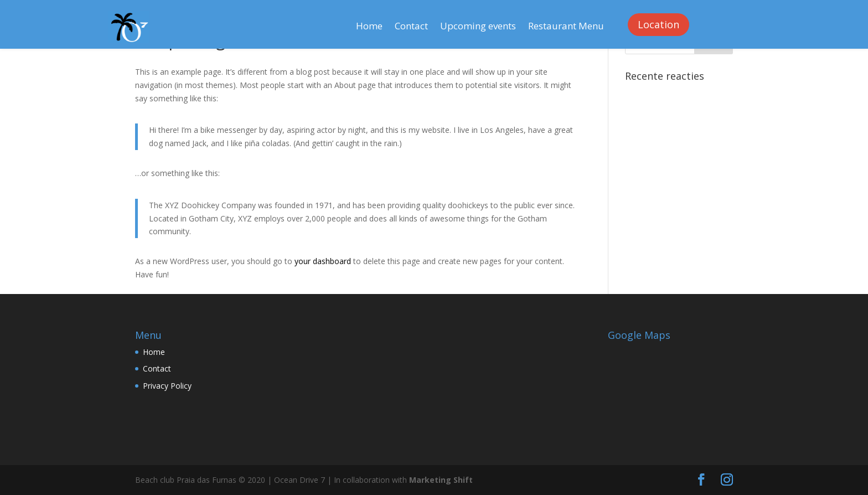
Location (658, 24)
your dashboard (323, 261)
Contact (411, 27)
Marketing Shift (441, 480)
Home (369, 27)
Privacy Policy (167, 386)
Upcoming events (478, 27)
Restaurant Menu (566, 27)
